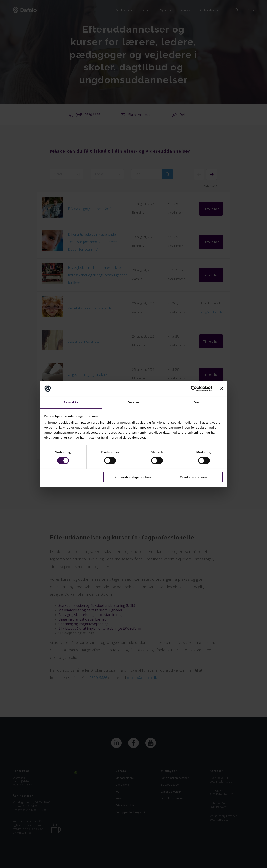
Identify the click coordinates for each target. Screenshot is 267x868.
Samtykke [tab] (71, 402)
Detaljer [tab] (133, 402)
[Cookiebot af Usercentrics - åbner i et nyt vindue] (194, 389)
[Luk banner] (221, 389)
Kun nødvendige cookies (133, 477)
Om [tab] (196, 402)
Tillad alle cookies (193, 477)
